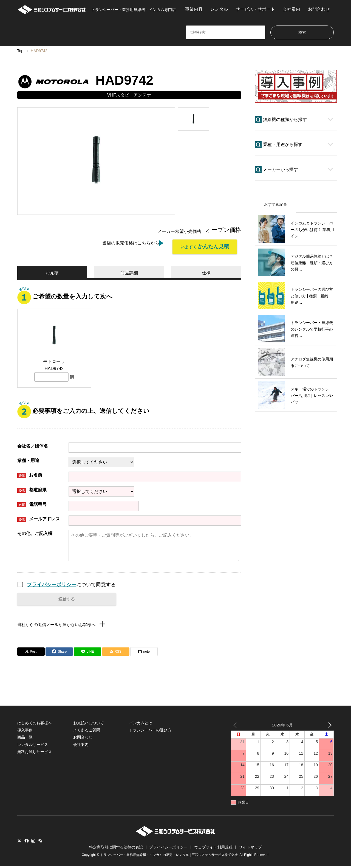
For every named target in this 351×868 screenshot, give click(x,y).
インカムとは (141, 724)
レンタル (219, 9)
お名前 (30, 474)
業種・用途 (28, 459)
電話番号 (32, 503)
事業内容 (194, 9)
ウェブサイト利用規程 (213, 849)
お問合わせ (319, 9)
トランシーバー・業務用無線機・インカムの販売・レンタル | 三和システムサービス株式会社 (169, 857)
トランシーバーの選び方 (150, 732)
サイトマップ (250, 849)
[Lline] (87, 653)
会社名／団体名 (33, 445)
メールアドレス (39, 518)
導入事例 (25, 732)
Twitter (19, 842)
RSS (40, 842)
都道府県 (32, 489)
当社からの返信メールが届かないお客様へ (59, 625)
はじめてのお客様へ (35, 724)
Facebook (26, 842)
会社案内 (291, 9)
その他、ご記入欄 (35, 532)
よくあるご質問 (87, 732)
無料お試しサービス (35, 753)
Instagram (33, 842)
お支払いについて (89, 724)
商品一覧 (25, 739)
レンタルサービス (33, 746)
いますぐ (201, 247)
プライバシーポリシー (52, 583)
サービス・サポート (255, 9)
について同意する (71, 583)
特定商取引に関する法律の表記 (116, 849)
